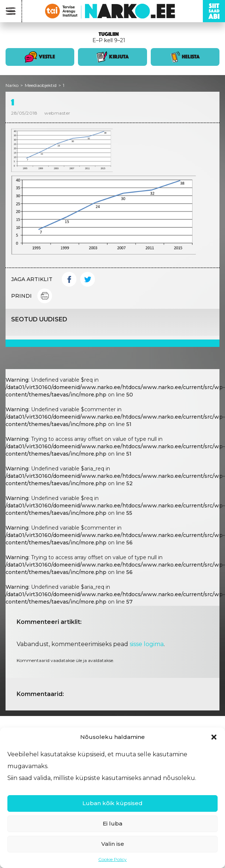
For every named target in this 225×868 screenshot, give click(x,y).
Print (45, 296)
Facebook (69, 279)
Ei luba (112, 823)
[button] (214, 737)
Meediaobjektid (41, 85)
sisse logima (147, 644)
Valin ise (113, 844)
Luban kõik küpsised (112, 803)
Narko (12, 85)
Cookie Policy (112, 859)
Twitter (88, 279)
